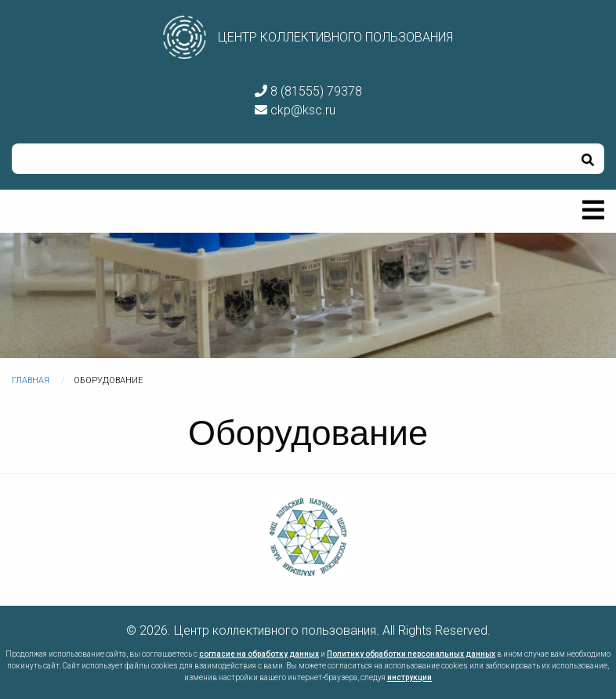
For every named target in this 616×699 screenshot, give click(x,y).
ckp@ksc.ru (295, 110)
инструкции (409, 677)
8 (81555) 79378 (308, 91)
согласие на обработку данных (259, 654)
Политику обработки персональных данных (411, 654)
